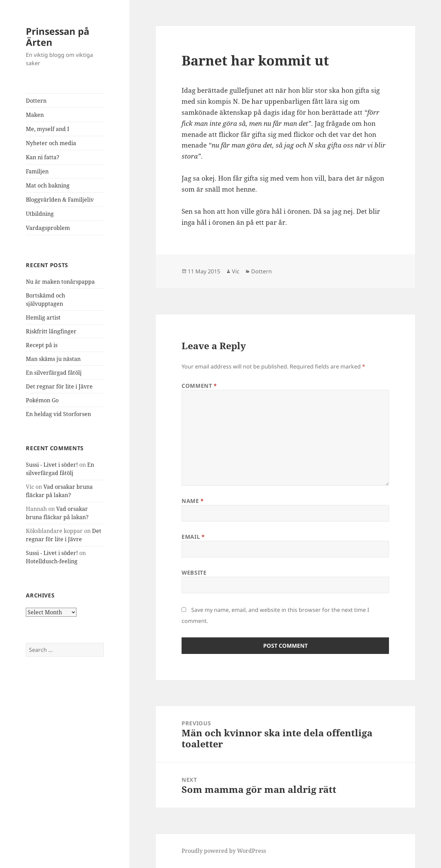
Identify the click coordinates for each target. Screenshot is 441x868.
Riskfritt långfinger (51, 331)
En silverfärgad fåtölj (54, 373)
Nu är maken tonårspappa (60, 282)
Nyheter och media (51, 143)
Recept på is (42, 345)
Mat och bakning (48, 185)
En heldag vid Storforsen (58, 414)
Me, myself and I (48, 129)
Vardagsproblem (48, 228)
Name (193, 501)
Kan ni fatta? (43, 157)
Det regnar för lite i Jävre (59, 386)
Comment (199, 386)
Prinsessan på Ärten (58, 37)
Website (194, 573)
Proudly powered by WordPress (224, 851)
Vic (236, 271)
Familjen (37, 171)
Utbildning (40, 214)
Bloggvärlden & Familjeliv (60, 200)
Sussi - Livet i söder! (52, 465)
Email (193, 537)
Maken (35, 115)
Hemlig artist (43, 317)
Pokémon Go (42, 400)
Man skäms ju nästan (53, 359)
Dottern (36, 101)
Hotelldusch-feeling (52, 561)
